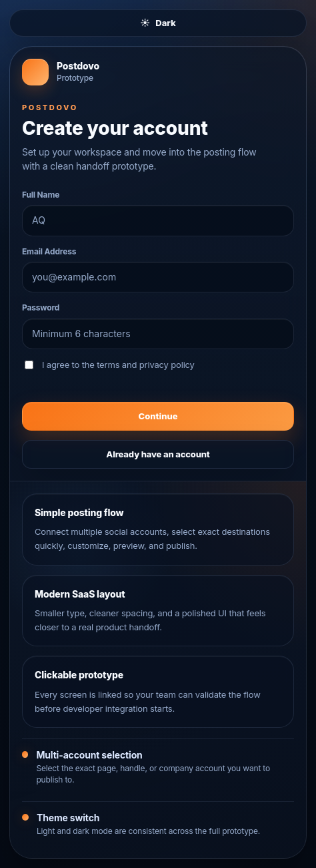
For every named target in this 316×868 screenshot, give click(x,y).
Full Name (41, 195)
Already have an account (158, 454)
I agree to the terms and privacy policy (110, 365)
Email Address (49, 251)
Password (41, 307)
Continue (158, 416)
